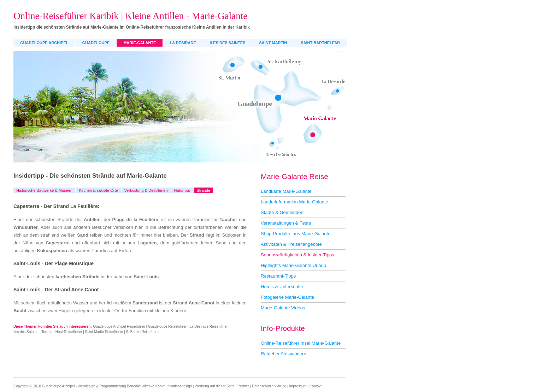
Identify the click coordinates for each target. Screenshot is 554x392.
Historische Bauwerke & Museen (44, 190)
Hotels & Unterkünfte (282, 287)
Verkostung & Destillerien (146, 190)
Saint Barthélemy (320, 43)
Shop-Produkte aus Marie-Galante (296, 234)
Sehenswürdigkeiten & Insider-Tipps (297, 255)
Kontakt (316, 386)
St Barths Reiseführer (143, 332)
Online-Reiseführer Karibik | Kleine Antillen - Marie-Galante (130, 16)
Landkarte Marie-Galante (286, 191)
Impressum (298, 386)
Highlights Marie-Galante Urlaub (293, 265)
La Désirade (183, 43)
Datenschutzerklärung (269, 386)
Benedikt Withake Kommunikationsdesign (159, 386)
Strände (203, 190)
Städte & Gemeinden (282, 212)
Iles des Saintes (228, 43)
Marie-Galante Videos (283, 308)
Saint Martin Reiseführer (104, 332)
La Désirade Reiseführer (208, 326)
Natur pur (182, 190)
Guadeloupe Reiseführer (167, 326)
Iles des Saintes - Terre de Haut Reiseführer (48, 332)
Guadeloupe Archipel (44, 43)
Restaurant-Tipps (278, 276)
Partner (243, 386)
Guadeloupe (96, 43)
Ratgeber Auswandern (284, 354)
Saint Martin (273, 43)
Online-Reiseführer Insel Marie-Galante (301, 343)
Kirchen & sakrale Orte (98, 190)
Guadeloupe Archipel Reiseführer (119, 326)
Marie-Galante (140, 43)
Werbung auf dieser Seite (215, 386)
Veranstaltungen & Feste (286, 223)
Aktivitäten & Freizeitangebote (291, 244)
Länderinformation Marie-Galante (294, 202)
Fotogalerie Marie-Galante (287, 297)
